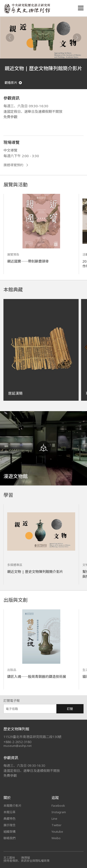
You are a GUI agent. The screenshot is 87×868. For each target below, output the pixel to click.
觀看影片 (13, 83)
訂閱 (70, 709)
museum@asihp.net (18, 746)
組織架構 (10, 832)
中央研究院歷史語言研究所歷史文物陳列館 (27, 8)
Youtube (57, 832)
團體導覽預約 (16, 165)
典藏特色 (10, 819)
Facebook (58, 806)
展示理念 (10, 825)
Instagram (59, 812)
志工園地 (9, 858)
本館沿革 (10, 812)
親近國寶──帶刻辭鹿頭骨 (28, 261)
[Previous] (10, 38)
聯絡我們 (10, 838)
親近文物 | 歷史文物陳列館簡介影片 (35, 572)
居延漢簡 (15, 393)
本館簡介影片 (13, 806)
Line (54, 819)
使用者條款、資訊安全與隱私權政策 (27, 861)
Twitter (56, 825)
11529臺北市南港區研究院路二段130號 (32, 737)
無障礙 (26, 858)
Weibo (56, 838)
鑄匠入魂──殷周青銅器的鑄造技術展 (37, 676)
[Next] (77, 38)
